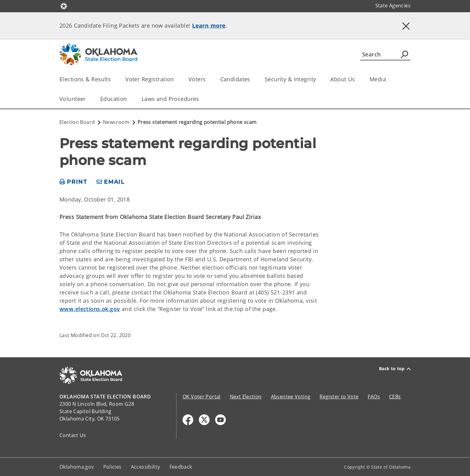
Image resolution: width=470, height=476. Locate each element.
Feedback (181, 467)
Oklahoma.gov (77, 467)
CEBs (395, 397)
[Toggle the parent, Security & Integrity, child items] (318, 79)
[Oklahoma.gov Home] (64, 6)
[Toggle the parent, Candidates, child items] (252, 79)
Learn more (209, 25)
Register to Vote (339, 397)
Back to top (395, 369)
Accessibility (146, 467)
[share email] (111, 182)
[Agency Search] (404, 54)
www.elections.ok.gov (90, 309)
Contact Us (73, 435)
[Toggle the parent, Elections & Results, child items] (113, 79)
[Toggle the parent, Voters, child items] (208, 79)
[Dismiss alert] (406, 26)
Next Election (246, 397)
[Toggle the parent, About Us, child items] (357, 79)
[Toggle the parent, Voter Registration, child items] (176, 79)
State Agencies (393, 6)
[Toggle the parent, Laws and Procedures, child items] (201, 99)
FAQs (374, 397)
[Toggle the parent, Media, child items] (388, 79)
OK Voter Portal (202, 397)
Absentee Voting (291, 397)
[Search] (385, 54)
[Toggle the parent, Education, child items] (129, 99)
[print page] (73, 182)
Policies (112, 467)
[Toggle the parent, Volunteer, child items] (88, 99)
